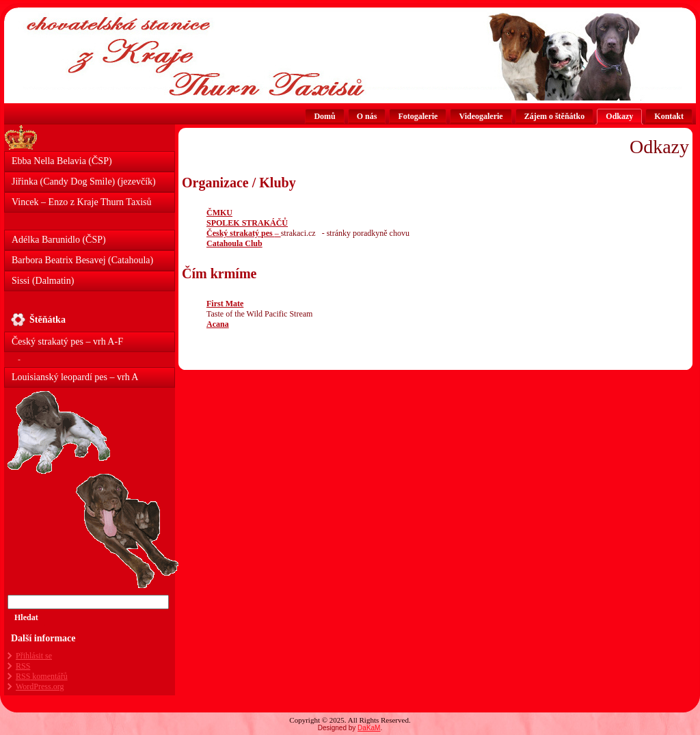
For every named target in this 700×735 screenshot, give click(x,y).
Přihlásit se (34, 656)
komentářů (42, 676)
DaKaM (369, 728)
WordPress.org (40, 686)
